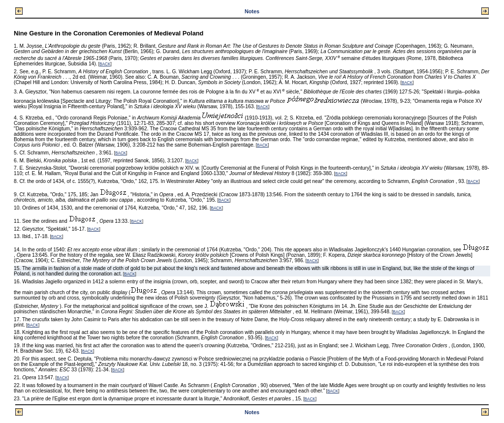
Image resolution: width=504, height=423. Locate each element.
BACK (105, 64)
